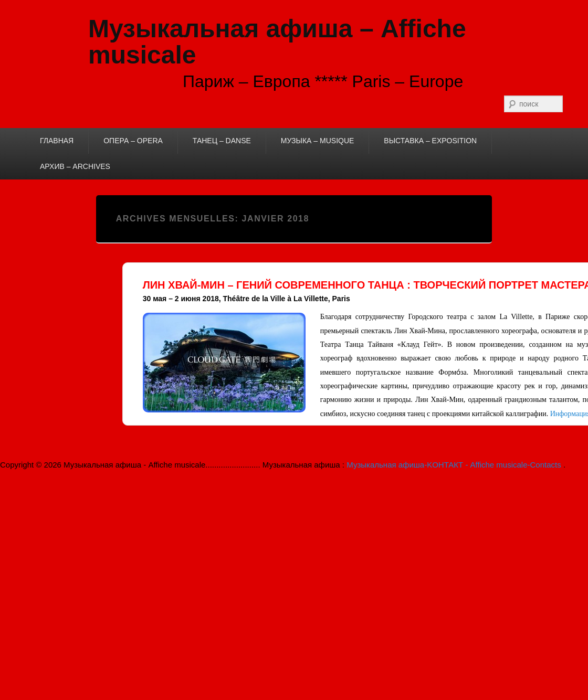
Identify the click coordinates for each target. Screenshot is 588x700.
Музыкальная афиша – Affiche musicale (277, 42)
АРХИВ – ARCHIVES (75, 166)
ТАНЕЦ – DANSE (222, 141)
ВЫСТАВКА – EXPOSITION (430, 141)
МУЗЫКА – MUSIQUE (318, 141)
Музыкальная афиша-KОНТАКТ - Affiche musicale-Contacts (455, 465)
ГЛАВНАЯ (57, 141)
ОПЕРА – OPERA (133, 141)
